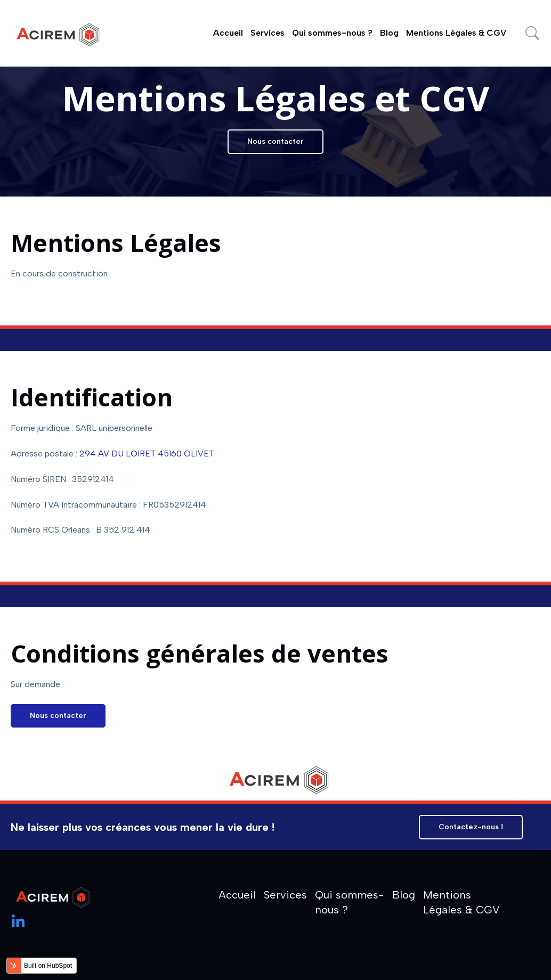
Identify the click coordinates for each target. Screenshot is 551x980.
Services (268, 33)
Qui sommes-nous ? (332, 33)
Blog (389, 33)
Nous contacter (275, 141)
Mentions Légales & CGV (456, 33)
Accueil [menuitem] (237, 895)
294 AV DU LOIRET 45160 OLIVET (147, 454)
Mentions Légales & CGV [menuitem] (461, 902)
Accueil (228, 33)
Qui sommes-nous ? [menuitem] (349, 902)
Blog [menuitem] (404, 895)
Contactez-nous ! (471, 827)
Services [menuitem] (285, 895)
